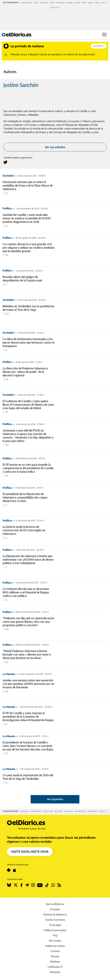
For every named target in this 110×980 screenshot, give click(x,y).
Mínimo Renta (92, 811)
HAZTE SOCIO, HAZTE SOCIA (30, 852)
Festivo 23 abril (48, 811)
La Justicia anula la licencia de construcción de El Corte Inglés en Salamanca (24, 530)
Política (7, 208)
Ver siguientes (55, 799)
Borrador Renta (80, 811)
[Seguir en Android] (9, 870)
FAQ (55, 935)
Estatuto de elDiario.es (55, 914)
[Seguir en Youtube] (40, 885)
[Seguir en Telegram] (27, 885)
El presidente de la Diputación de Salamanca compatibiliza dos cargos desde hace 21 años (25, 498)
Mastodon (55, 972)
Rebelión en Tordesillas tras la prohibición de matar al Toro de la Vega (28, 308)
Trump (36, 3)
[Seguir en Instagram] (33, 885)
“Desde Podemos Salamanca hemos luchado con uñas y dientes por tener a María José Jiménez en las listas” (27, 655)
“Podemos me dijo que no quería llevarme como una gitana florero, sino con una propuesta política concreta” (28, 622)
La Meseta (9, 674)
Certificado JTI (55, 967)
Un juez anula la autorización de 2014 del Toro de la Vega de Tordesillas (28, 777)
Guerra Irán (44, 3)
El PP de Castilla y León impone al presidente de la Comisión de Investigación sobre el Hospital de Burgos (28, 717)
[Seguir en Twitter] (16, 885)
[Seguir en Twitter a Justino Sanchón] (5, 162)
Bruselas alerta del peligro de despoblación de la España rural (22, 279)
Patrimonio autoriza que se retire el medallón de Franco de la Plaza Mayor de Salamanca (28, 186)
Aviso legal (55, 925)
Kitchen (97, 3)
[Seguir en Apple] (14, 870)
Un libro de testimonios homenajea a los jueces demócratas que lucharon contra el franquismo (28, 343)
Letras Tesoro (69, 811)
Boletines (55, 962)
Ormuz (52, 3)
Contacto (55, 951)
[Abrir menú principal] (104, 35)
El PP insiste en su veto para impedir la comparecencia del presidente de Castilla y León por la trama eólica (28, 468)
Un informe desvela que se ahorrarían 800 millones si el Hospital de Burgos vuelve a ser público (26, 592)
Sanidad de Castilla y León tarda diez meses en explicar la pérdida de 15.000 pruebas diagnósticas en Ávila (27, 218)
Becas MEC (58, 811)
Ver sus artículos (55, 147)
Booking (70, 3)
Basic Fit (77, 3)
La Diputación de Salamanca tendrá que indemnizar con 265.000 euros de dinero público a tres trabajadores (28, 560)
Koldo (84, 3)
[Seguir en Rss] (59, 885)
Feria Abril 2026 (36, 811)
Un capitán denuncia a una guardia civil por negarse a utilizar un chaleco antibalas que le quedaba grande (29, 248)
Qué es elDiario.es (55, 904)
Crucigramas (24, 811)
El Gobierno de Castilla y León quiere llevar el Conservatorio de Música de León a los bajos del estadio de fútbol (28, 405)
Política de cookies (55, 946)
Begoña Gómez (27, 3)
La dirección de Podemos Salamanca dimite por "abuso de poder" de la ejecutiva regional (25, 372)
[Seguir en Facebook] (21, 885)
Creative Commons (55, 920)
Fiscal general (61, 3)
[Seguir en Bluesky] (9, 885)
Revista (55, 956)
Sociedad (8, 176)
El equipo (55, 909)
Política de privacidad (55, 930)
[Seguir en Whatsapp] (53, 885)
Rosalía (90, 3)
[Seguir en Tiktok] (47, 885)
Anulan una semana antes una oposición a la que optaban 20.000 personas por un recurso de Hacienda (28, 684)
